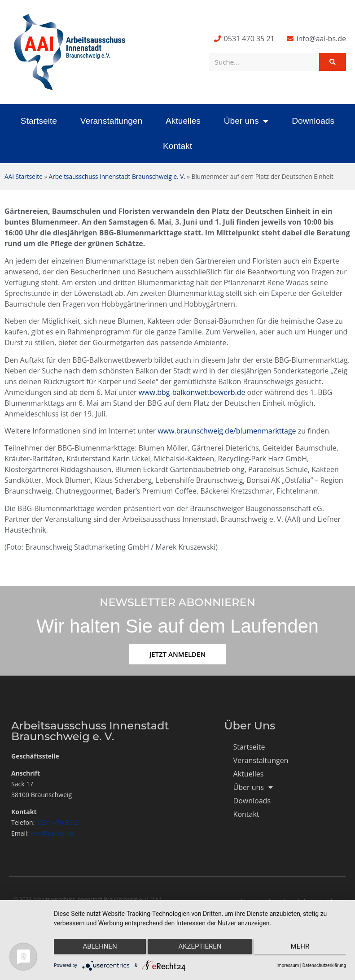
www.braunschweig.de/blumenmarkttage (227, 431)
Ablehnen (97, 949)
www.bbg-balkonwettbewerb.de (192, 392)
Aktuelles (183, 121)
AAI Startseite (24, 176)
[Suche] (333, 62)
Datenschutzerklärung (324, 965)
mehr (303, 949)
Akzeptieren (200, 949)
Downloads (313, 121)
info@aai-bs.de (52, 833)
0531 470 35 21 (59, 822)
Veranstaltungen (112, 121)
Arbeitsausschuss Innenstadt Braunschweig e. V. (117, 176)
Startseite (39, 121)
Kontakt (177, 146)
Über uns (246, 121)
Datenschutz (263, 902)
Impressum (222, 902)
